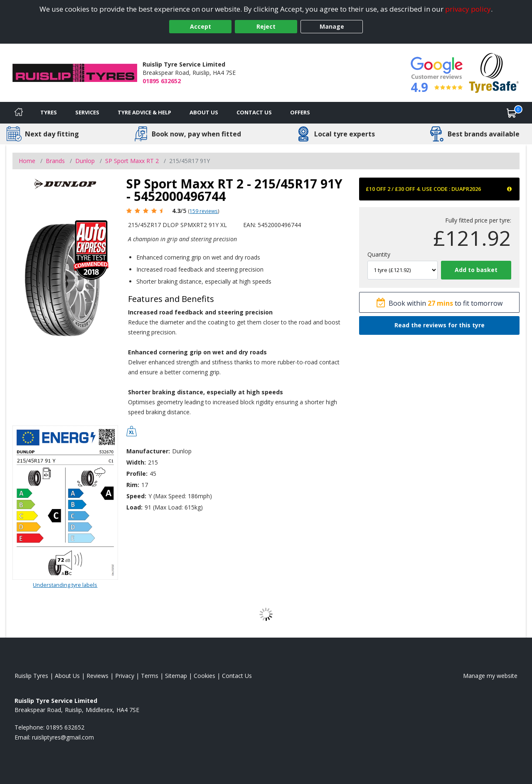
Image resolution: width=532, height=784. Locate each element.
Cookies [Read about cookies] (204, 676)
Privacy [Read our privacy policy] (125, 676)
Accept (201, 26)
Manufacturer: (148, 451)
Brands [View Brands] (55, 161)
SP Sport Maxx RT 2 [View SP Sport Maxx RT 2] (132, 161)
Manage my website (490, 676)
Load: (134, 507)
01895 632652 (162, 81)
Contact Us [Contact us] (254, 112)
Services (87, 112)
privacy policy (468, 9)
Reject (266, 26)
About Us (204, 112)
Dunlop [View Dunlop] (85, 161)
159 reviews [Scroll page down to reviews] (204, 211)
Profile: (137, 474)
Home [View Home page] (27, 161)
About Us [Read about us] (67, 676)
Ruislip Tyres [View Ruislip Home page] (31, 676)
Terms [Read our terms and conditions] (150, 676)
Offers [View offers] (300, 112)
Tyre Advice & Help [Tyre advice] (144, 112)
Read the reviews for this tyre (440, 325)
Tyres (49, 112)
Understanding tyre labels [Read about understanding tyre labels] (65, 585)
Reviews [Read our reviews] (97, 676)
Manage (332, 26)
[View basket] (512, 113)
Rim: (133, 485)
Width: (136, 462)
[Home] (19, 113)
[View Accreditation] (494, 72)
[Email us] (63, 737)
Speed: (136, 496)
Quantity (379, 254)
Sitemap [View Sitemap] (176, 676)
